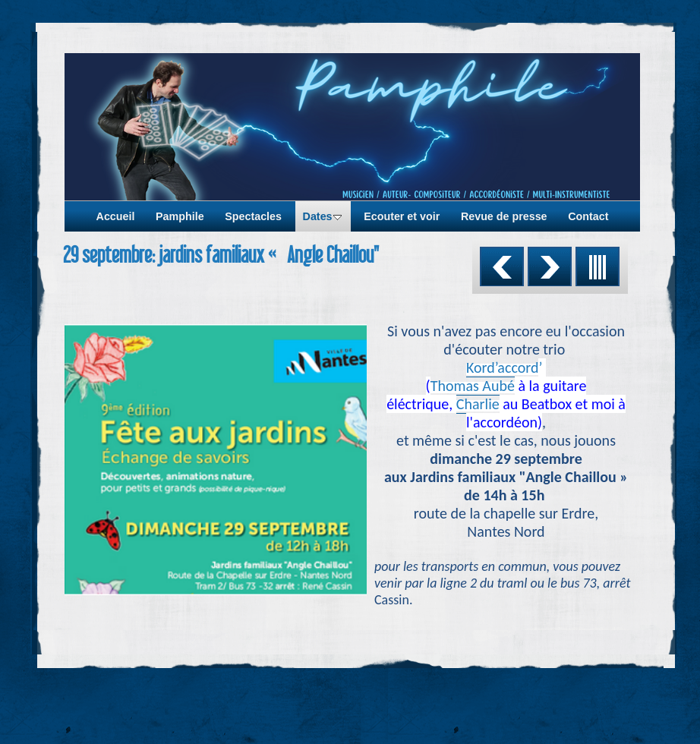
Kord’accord (502, 367)
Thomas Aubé (473, 386)
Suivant (550, 266)
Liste (598, 266)
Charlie (478, 404)
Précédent (502, 266)
